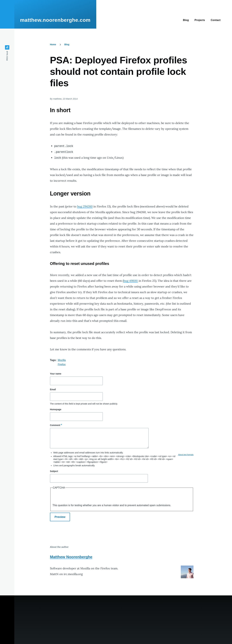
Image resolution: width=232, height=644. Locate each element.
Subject (54, 471)
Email (53, 389)
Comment (55, 425)
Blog (67, 44)
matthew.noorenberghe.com (55, 20)
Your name (56, 374)
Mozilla (62, 360)
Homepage (56, 409)
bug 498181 (131, 281)
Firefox (62, 364)
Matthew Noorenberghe (71, 557)
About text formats (186, 455)
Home (53, 44)
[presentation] (77, 497)
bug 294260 (85, 206)
